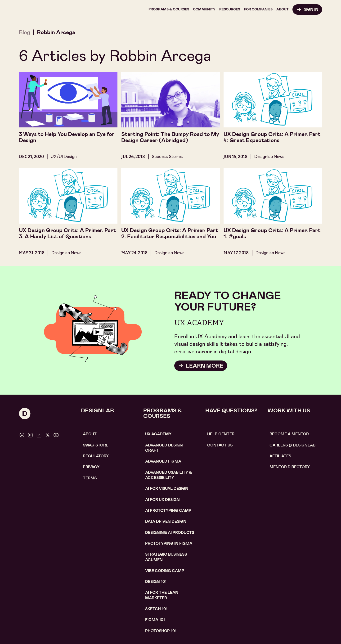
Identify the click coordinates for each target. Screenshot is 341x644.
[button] (169, 9)
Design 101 (156, 582)
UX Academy (158, 434)
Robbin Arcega (56, 32)
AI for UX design (162, 500)
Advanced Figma (163, 461)
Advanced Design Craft (164, 448)
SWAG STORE (96, 445)
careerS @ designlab (292, 445)
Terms (90, 478)
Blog (25, 32)
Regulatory (96, 456)
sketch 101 (156, 609)
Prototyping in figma (169, 543)
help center (221, 434)
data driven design (166, 521)
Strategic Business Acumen (166, 557)
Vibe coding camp (165, 571)
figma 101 (155, 620)
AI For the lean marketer (162, 595)
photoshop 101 (161, 631)
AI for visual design (167, 489)
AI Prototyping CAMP (168, 511)
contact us (220, 445)
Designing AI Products (170, 533)
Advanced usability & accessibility (169, 475)
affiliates (280, 456)
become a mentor (289, 434)
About (90, 434)
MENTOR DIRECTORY (290, 467)
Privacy (91, 467)
